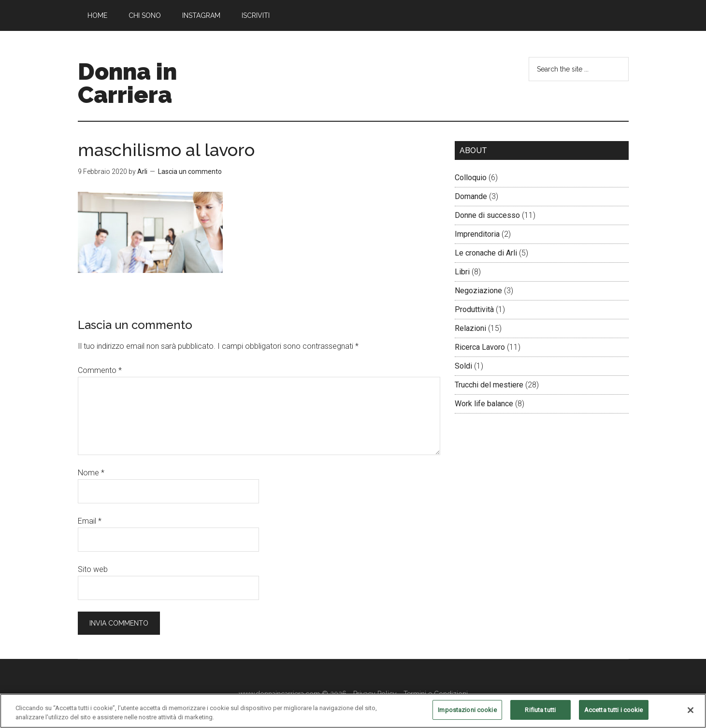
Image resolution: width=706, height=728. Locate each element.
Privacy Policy (375, 694)
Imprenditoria (477, 234)
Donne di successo (487, 215)
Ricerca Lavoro (480, 347)
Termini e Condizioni (436, 694)
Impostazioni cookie (467, 715)
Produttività (474, 309)
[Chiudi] (691, 715)
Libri (462, 272)
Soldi (463, 366)
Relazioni (470, 328)
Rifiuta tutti (540, 715)
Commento (100, 370)
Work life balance (484, 404)
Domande (471, 196)
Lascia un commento (190, 171)
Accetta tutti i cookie (614, 715)
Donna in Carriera (127, 83)
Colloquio (471, 178)
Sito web (93, 569)
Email (90, 521)
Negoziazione (478, 291)
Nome (91, 473)
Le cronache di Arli (486, 253)
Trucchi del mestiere (489, 385)
